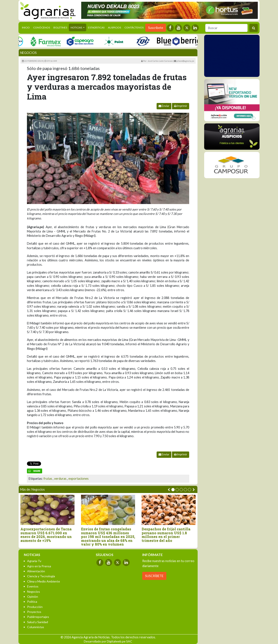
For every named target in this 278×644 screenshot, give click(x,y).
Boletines (60, 27)
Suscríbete (156, 28)
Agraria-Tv (34, 561)
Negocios (28, 53)
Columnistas (36, 627)
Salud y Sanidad (38, 622)
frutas (48, 479)
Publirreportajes (38, 617)
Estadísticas (96, 27)
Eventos (33, 586)
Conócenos (42, 27)
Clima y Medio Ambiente (44, 581)
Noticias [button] (77, 27)
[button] (173, 490)
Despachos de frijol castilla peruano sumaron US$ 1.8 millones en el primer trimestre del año (166, 535)
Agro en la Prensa (39, 566)
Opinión (33, 597)
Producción (35, 607)
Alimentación (36, 571)
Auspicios (114, 27)
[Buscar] (226, 28)
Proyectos (34, 612)
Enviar (164, 106)
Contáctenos (134, 27)
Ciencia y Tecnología (41, 576)
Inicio (27, 27)
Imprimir (181, 106)
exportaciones (79, 479)
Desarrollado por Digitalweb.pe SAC (108, 641)
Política (32, 602)
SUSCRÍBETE (154, 576)
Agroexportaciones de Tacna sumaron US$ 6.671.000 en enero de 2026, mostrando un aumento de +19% (46, 535)
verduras (60, 479)
